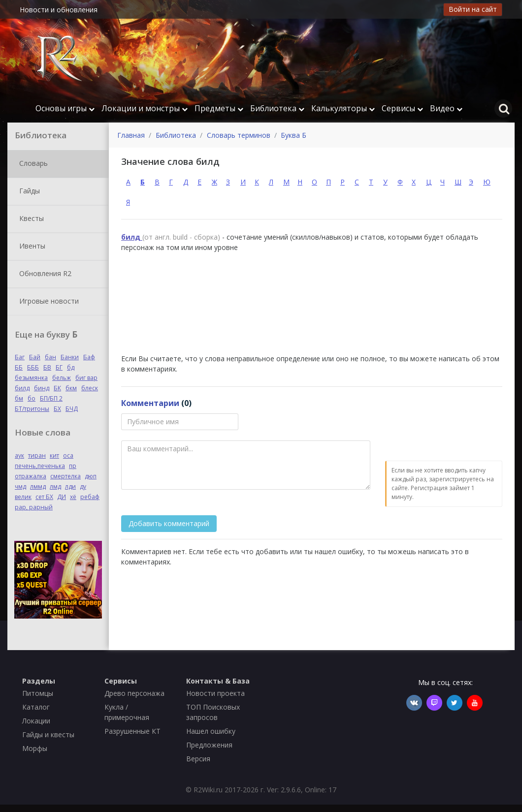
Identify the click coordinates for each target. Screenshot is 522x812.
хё (73, 497)
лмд (55, 486)
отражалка (31, 476)
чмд (20, 486)
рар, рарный (34, 507)
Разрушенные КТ (132, 731)
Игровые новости (47, 302)
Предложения (209, 745)
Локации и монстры (145, 108)
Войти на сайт (473, 9)
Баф (89, 357)
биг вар (86, 378)
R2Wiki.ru (208, 790)
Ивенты (30, 247)
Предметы (219, 108)
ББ (19, 367)
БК (57, 388)
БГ (59, 367)
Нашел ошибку (211, 731)
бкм (71, 388)
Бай (35, 357)
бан (50, 357)
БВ (47, 367)
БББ (33, 367)
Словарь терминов (239, 135)
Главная (131, 135)
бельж (62, 378)
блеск (90, 388)
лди (70, 486)
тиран (37, 455)
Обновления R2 (43, 274)
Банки (70, 357)
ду (83, 486)
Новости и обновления (59, 10)
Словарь (32, 164)
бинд (42, 388)
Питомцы (38, 693)
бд (71, 367)
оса (68, 455)
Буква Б (294, 135)
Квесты (30, 219)
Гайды (28, 191)
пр (73, 466)
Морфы (35, 748)
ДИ (62, 497)
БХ (57, 409)
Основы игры (65, 108)
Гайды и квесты (48, 734)
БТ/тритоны (32, 409)
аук (19, 455)
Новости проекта (215, 693)
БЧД (72, 409)
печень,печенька (40, 466)
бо (32, 398)
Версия (198, 759)
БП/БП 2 (51, 398)
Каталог (36, 707)
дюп (91, 476)
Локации (36, 721)
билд (22, 388)
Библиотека (277, 108)
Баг (20, 357)
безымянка (31, 378)
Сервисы (402, 108)
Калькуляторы (343, 108)
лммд (38, 486)
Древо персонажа (134, 693)
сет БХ (44, 497)
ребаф (90, 497)
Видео (446, 108)
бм (19, 398)
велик (23, 497)
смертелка (65, 476)
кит (54, 455)
